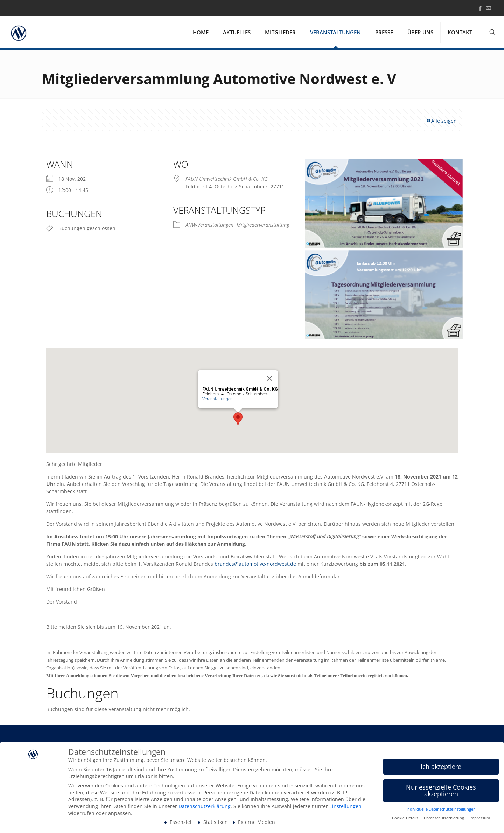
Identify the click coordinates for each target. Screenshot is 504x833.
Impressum (480, 818)
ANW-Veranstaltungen (209, 225)
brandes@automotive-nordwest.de (255, 564)
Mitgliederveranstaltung (263, 225)
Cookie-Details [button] (406, 818)
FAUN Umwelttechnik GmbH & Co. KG (227, 179)
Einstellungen (345, 806)
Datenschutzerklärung (205, 806)
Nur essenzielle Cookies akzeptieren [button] (441, 791)
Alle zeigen (442, 121)
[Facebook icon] (480, 8)
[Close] (269, 378)
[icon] (489, 8)
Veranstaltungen (218, 399)
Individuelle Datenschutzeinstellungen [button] (441, 809)
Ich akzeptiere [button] (441, 766)
